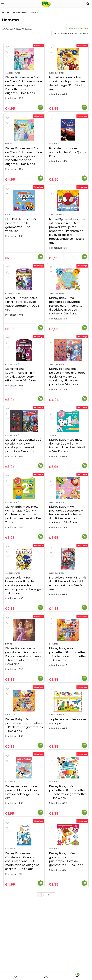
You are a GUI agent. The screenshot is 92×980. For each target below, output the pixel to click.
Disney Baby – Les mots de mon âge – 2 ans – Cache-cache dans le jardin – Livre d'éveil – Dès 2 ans (23, 539)
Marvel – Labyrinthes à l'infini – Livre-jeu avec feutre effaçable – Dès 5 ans (22, 318)
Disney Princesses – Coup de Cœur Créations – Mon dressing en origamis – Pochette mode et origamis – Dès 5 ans (24, 89)
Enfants (9, 151)
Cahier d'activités (13, 76)
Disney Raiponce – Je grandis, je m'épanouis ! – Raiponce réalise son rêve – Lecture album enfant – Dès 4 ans (23, 688)
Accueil (6, 12)
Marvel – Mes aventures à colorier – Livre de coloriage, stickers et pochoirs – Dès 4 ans (23, 466)
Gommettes (54, 151)
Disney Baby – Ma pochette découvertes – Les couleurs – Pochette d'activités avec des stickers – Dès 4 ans (66, 320)
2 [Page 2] (44, 936)
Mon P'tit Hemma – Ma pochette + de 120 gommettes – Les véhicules (21, 235)
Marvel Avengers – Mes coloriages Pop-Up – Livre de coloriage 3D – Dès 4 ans (67, 87)
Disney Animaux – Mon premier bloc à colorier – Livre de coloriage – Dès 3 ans (23, 830)
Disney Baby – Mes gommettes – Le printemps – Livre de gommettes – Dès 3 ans (66, 901)
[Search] (88, 4)
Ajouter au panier (40, 111)
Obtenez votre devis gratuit (46, 972)
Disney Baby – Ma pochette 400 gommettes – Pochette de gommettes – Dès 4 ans (68, 686)
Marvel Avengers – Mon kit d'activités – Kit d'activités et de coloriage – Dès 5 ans (68, 611)
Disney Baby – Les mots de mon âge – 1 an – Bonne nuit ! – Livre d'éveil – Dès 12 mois (67, 466)
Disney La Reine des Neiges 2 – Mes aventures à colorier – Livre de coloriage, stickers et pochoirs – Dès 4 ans (67, 394)
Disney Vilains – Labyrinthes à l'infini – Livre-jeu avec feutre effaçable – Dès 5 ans (21, 392)
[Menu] (3, 4)
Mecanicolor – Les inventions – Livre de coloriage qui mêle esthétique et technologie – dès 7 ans (23, 613)
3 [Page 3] (48, 936)
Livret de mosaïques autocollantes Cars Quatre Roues (68, 159)
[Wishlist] (15, 976)
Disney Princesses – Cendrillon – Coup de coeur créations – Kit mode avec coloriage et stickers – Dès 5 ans (22, 903)
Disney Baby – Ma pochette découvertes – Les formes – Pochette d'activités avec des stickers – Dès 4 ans (66, 539)
